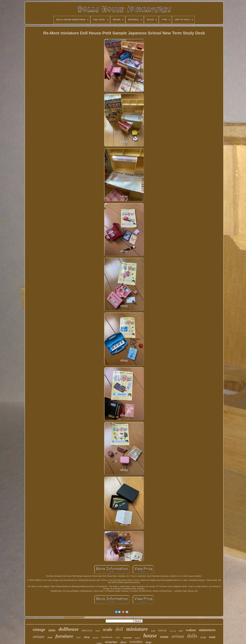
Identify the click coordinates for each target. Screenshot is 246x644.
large (149, 642)
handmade (107, 637)
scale (108, 629)
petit (181, 631)
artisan (178, 636)
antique (39, 637)
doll (119, 629)
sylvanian (127, 638)
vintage (39, 630)
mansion (87, 631)
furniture (64, 636)
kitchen (138, 638)
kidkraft (162, 630)
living (173, 631)
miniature (137, 629)
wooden (136, 642)
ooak (212, 637)
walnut (191, 630)
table (52, 630)
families (99, 643)
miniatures (207, 630)
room (164, 637)
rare (79, 637)
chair (50, 637)
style (118, 637)
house (150, 636)
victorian (111, 642)
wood (153, 631)
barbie (96, 638)
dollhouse (69, 629)
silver (123, 642)
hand (98, 631)
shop (87, 637)
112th (203, 637)
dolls (192, 636)
